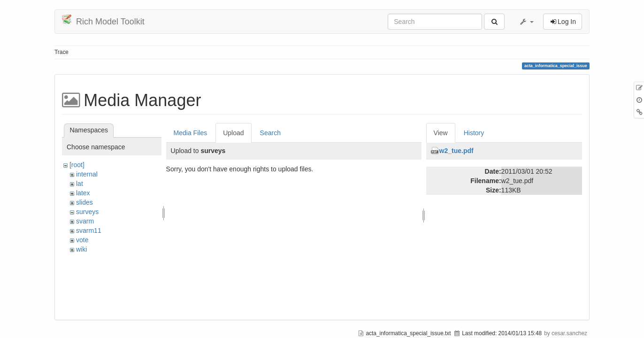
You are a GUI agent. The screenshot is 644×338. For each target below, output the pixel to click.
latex (83, 193)
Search (270, 133)
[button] (526, 22)
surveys (87, 212)
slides (84, 202)
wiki (81, 249)
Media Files (191, 133)
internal (87, 174)
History (474, 133)
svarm (85, 221)
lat (80, 184)
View (441, 133)
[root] (77, 165)
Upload (233, 133)
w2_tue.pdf (456, 151)
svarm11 (89, 230)
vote (82, 240)
